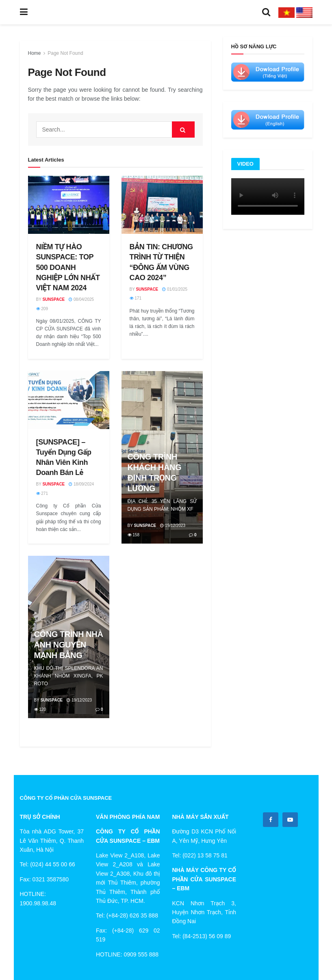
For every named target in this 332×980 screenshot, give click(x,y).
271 (42, 493)
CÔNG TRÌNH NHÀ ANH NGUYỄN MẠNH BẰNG (69, 645)
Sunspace (53, 299)
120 (40, 709)
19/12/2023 (173, 526)
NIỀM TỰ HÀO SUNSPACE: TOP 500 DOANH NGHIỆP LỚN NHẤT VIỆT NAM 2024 (68, 267)
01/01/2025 (175, 289)
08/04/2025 (81, 299)
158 (133, 535)
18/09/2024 (81, 484)
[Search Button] (183, 130)
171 (136, 298)
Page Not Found (65, 53)
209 (42, 309)
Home (35, 53)
